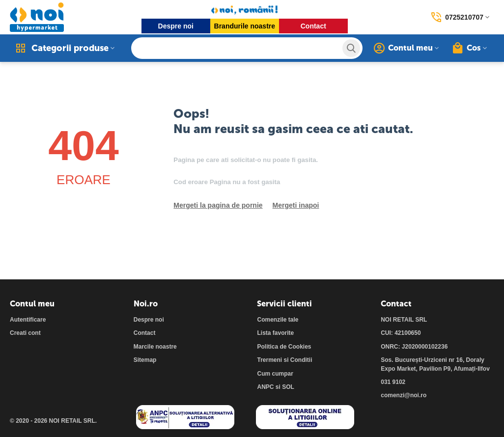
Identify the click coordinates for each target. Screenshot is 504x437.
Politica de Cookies (284, 347)
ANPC (265, 387)
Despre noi (176, 26)
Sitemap (145, 360)
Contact (313, 26)
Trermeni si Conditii (284, 360)
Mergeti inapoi (296, 205)
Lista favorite (275, 333)
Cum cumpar (275, 374)
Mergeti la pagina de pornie (218, 205)
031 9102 (393, 382)
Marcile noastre (155, 347)
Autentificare (28, 320)
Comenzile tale (278, 320)
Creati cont (25, 333)
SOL (288, 387)
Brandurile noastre (245, 26)
